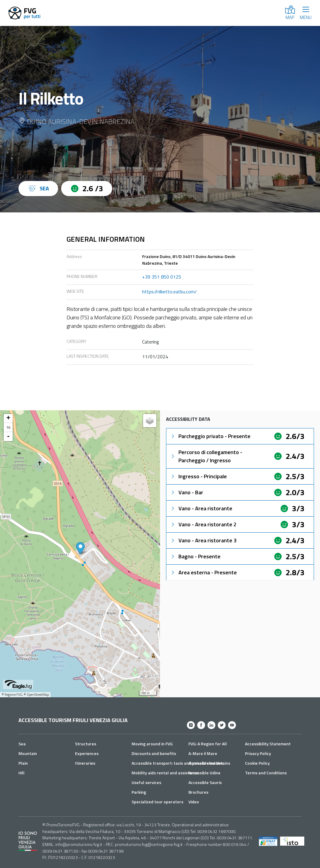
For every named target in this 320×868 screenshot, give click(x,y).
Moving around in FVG (152, 744)
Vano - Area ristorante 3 (203, 540)
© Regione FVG (12, 695)
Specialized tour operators (157, 802)
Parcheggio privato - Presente (210, 436)
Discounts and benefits (154, 753)
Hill (21, 773)
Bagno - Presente (195, 556)
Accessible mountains (209, 763)
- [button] (8, 437)
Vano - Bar (187, 492)
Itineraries (85, 763)
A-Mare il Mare (203, 753)
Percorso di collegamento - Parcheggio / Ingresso (206, 456)
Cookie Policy (257, 763)
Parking (139, 792)
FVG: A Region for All (208, 744)
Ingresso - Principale (198, 476)
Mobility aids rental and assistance (165, 773)
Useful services (146, 782)
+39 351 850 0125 (162, 277)
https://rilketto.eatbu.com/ (170, 292)
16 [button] (8, 427)
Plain (23, 763)
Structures (86, 744)
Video (194, 802)
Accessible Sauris (205, 782)
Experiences (87, 753)
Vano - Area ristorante (201, 508)
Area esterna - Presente (203, 572)
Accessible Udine (204, 773)
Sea (22, 744)
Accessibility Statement (268, 744)
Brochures (198, 792)
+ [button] (8, 418)
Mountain (28, 753)
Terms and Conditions (266, 773)
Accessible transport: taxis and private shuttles (177, 763)
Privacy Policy (258, 753)
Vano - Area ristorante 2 (203, 524)
